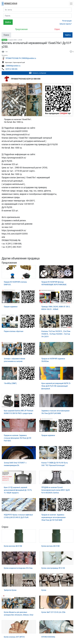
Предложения (21, 29)
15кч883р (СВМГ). (10, 383)
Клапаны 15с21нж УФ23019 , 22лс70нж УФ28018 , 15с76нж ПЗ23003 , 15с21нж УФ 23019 (56, 334)
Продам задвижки (11, 307)
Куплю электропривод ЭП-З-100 (53, 568)
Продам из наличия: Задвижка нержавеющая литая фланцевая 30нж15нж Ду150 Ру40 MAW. (53, 517)
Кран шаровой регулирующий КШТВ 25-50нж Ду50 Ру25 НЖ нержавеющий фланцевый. (56, 386)
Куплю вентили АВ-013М (13, 546)
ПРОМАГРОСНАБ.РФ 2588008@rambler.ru (21, 58)
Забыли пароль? (66, 24)
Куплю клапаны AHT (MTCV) (14, 637)
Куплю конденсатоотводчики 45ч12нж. (18, 568)
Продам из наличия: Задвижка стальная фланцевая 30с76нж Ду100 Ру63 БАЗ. (18, 438)
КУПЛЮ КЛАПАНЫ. (48, 637)
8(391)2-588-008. (12, 69)
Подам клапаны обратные (14, 331)
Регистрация (67, 21)
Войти (8, 22)
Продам (4, 40)
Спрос (57, 29)
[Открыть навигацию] (71, 4)
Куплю (44, 590)
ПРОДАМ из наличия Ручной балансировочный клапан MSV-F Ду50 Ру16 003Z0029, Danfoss (56, 490)
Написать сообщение (38, 73)
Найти (68, 35)
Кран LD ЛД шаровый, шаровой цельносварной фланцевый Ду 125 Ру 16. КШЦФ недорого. (18, 490)
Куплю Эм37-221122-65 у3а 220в (53, 612)
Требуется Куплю (10, 590)
